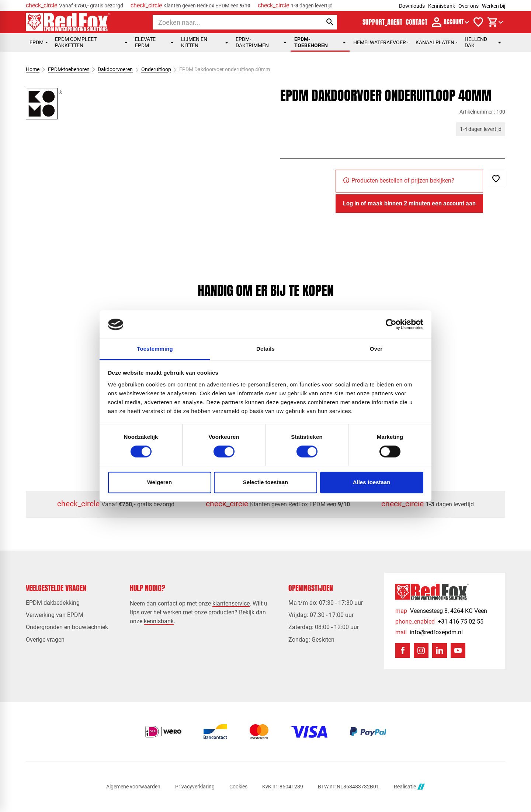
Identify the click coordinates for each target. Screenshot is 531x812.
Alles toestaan (372, 482)
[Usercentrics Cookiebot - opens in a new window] (391, 325)
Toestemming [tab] (155, 349)
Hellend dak (483, 42)
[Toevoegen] (496, 179)
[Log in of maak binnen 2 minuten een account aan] (409, 204)
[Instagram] (421, 650)
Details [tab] (265, 349)
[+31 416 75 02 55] (439, 622)
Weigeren (159, 482)
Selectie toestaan (266, 482)
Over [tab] (376, 349)
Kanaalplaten (436, 42)
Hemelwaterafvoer (381, 42)
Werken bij (494, 6)
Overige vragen (45, 640)
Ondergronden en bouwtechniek (67, 627)
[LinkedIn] (440, 650)
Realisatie (409, 787)
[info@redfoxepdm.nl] (429, 632)
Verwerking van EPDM (55, 615)
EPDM (39, 42)
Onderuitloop (156, 69)
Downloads (412, 6)
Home (33, 69)
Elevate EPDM (154, 42)
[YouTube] (458, 650)
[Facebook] (403, 650)
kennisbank (159, 621)
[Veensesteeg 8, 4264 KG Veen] (441, 611)
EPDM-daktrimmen (261, 42)
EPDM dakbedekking (53, 603)
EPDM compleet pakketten (91, 42)
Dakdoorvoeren (115, 69)
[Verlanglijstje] (478, 22)
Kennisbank (442, 6)
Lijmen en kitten (205, 42)
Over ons (468, 6)
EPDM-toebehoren (320, 42)
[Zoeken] (231, 22)
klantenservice (231, 603)
